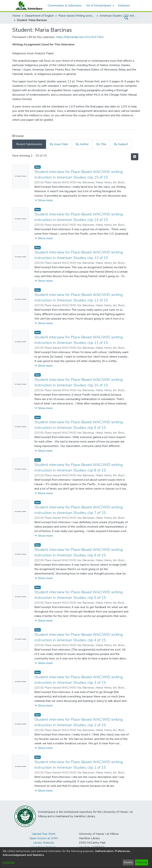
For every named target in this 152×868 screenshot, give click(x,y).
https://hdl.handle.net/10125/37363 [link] (80, 37)
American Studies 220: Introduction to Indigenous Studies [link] (118, 16)
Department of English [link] (39, 16)
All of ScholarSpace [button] (99, 6)
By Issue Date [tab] (59, 144)
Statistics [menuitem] (124, 6)
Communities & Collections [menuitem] (65, 6)
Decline (128, 862)
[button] (126, 18)
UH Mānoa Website (44, 847)
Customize (9, 862)
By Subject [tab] (121, 144)
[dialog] (76, 858)
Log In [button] (134, 18)
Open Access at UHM (44, 838)
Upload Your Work (44, 834)
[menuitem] (100, 6)
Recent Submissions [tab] (29, 144)
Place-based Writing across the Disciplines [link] (77, 16)
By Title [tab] (101, 144)
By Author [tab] (82, 144)
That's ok (141, 862)
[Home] (28, 6)
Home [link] (16, 16)
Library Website (44, 843)
